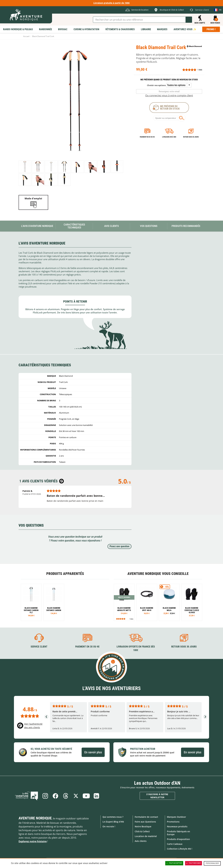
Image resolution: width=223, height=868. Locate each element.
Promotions (173, 822)
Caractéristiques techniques (74, 226)
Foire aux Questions (145, 822)
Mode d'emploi (33, 198)
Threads (66, 796)
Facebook (55, 796)
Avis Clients (111, 226)
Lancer (189, 20)
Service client (39, 647)
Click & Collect (142, 831)
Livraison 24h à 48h (169, 137)
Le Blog (26, 796)
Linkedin (96, 796)
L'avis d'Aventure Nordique (37, 226)
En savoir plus (93, 752)
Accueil (26, 36)
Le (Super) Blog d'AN (113, 822)
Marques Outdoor (176, 817)
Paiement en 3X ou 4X (147, 137)
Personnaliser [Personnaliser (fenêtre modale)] (212, 863)
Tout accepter (174, 863)
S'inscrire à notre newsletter (157, 796)
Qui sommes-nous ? (113, 817)
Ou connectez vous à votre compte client (169, 95)
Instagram (45, 796)
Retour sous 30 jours (191, 137)
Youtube (86, 796)
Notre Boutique (143, 826)
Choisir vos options (156, 85)
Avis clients (141, 841)
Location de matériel (146, 836)
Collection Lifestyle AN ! (180, 849)
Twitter (76, 796)
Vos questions (149, 226)
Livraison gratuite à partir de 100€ (111, 3)
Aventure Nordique (35, 818)
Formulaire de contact (146, 817)
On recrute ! (109, 826)
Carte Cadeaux (175, 844)
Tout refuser (193, 863)
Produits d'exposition (178, 839)
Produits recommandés (186, 226)
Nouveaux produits (177, 826)
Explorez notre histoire (33, 841)
